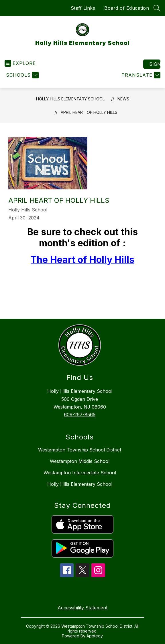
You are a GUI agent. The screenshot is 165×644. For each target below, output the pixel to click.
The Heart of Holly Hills (82, 260)
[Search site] (157, 8)
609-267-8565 (80, 415)
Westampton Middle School (80, 461)
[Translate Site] (140, 75)
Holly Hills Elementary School (70, 99)
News (123, 99)
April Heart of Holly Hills (89, 112)
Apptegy (95, 636)
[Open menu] (20, 63)
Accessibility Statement (82, 608)
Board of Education (127, 8)
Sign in (155, 64)
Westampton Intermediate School (80, 473)
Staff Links (83, 8)
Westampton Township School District (80, 450)
